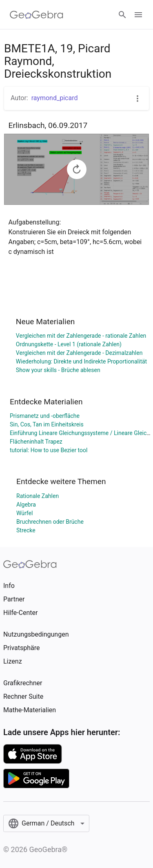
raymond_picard (55, 98)
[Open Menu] (138, 15)
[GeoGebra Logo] (37, 15)
